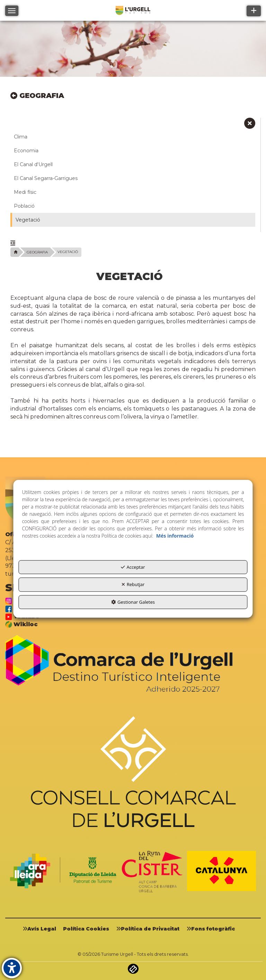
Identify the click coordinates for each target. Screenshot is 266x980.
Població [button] (24, 206)
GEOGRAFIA (37, 96)
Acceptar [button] (133, 567)
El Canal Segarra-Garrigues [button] (46, 178)
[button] (250, 125)
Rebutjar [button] (133, 585)
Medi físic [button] (25, 192)
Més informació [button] (175, 536)
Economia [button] (26, 151)
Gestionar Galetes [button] (133, 602)
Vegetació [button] (28, 220)
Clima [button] (21, 137)
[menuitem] (42, 929)
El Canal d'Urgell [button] (33, 164)
